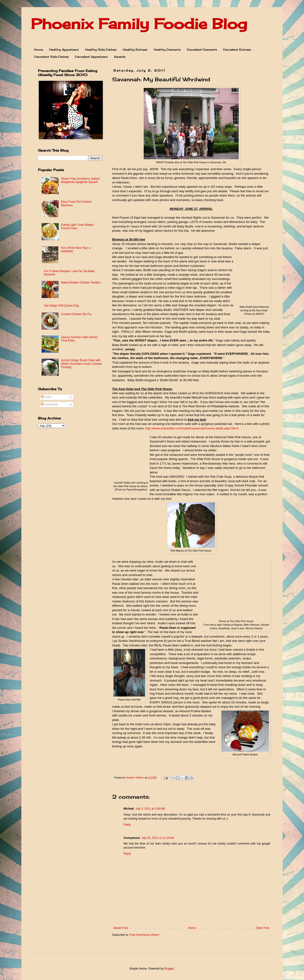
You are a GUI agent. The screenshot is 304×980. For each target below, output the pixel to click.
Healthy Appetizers (64, 50)
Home (38, 50)
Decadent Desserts (202, 50)
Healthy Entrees (135, 50)
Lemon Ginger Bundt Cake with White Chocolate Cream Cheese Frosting (81, 364)
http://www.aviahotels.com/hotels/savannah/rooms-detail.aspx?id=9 (192, 428)
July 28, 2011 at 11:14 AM (158, 838)
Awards (120, 57)
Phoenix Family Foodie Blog (139, 24)
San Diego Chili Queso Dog (61, 306)
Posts (46, 397)
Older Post (262, 928)
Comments (49, 404)
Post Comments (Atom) (144, 935)
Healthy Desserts (167, 50)
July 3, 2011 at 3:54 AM (150, 809)
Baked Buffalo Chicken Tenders (81, 283)
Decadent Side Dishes (52, 57)
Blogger (169, 969)
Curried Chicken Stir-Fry (76, 314)
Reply (127, 825)
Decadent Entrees (237, 50)
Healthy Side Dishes (101, 50)
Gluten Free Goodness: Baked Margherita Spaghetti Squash (80, 180)
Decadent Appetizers (91, 57)
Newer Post (121, 928)
